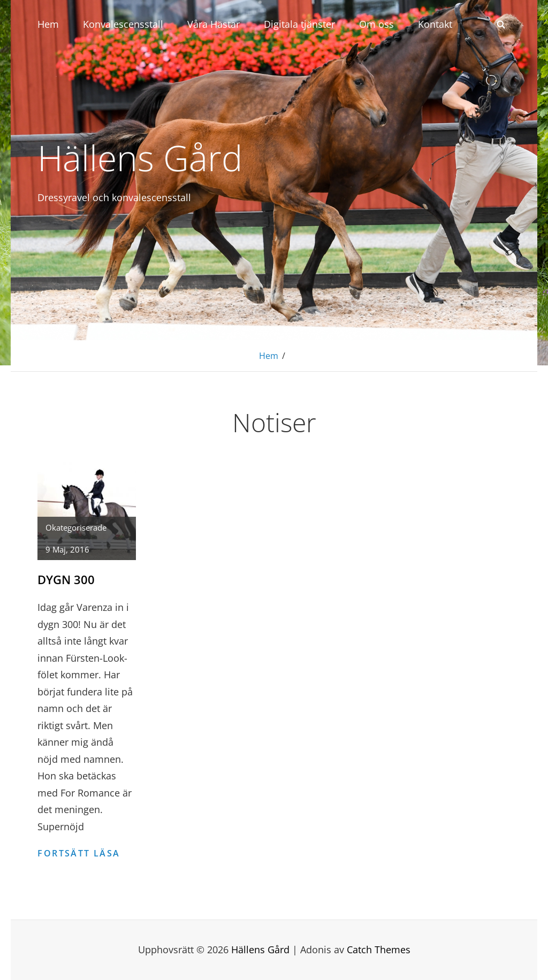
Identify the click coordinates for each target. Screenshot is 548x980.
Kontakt (435, 24)
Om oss (376, 24)
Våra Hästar (214, 24)
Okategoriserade (76, 527)
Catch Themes (379, 950)
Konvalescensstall (123, 24)
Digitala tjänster (299, 24)
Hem (48, 24)
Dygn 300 (66, 579)
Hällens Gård (140, 157)
